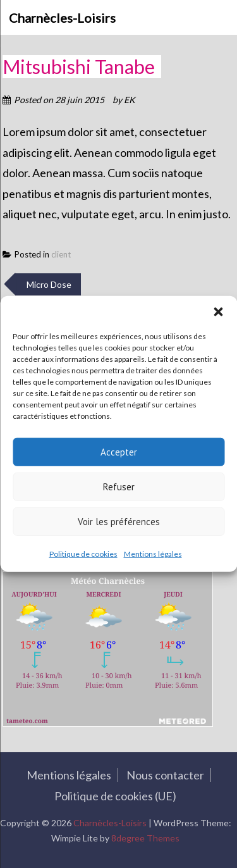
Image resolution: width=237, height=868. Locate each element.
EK (130, 100)
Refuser (119, 486)
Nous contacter (162, 775)
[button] (218, 312)
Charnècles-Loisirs (62, 18)
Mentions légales (153, 554)
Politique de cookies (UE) (113, 796)
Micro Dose (48, 284)
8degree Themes (143, 838)
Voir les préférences (119, 521)
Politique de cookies (83, 554)
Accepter (119, 451)
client (61, 254)
